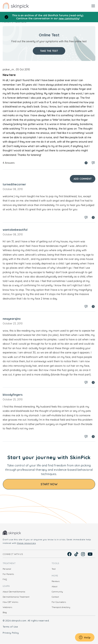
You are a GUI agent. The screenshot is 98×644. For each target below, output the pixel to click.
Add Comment (83, 179)
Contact (55, 597)
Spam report (86, 163)
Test (54, 569)
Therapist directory (61, 607)
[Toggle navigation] (93, 6)
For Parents (8, 574)
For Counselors (59, 602)
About (55, 586)
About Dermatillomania (14, 592)
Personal (7, 569)
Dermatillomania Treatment (16, 597)
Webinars (7, 607)
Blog (5, 612)
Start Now (49, 484)
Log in (93, 163)
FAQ (5, 579)
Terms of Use (10, 627)
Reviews (56, 581)
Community (57, 592)
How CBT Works (10, 602)
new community (69, 18)
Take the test (49, 51)
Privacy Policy (11, 633)
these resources (26, 543)
